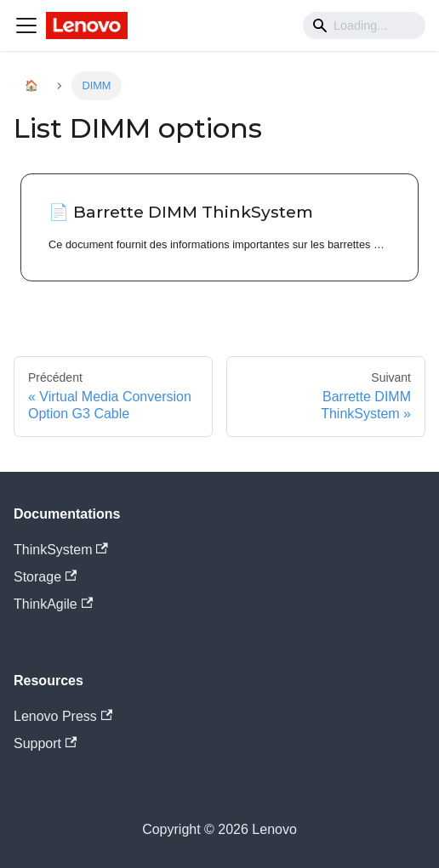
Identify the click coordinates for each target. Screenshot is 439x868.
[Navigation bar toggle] (26, 26)
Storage (45, 577)
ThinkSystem (61, 550)
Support (45, 743)
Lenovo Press (63, 716)
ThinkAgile (53, 604)
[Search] (364, 26)
